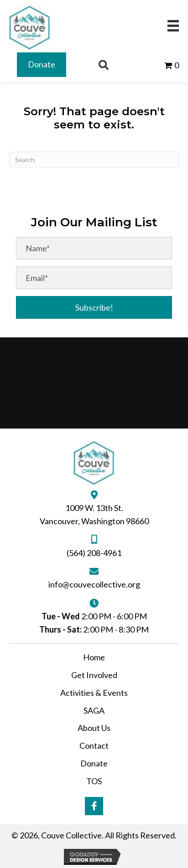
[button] (94, 307)
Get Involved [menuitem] (94, 675)
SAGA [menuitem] (94, 710)
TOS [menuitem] (94, 781)
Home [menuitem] (94, 657)
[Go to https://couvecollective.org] (30, 28)
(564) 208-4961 (94, 553)
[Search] (94, 160)
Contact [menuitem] (94, 745)
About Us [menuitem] (94, 728)
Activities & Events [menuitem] (94, 693)
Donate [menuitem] (94, 763)
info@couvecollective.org (94, 584)
